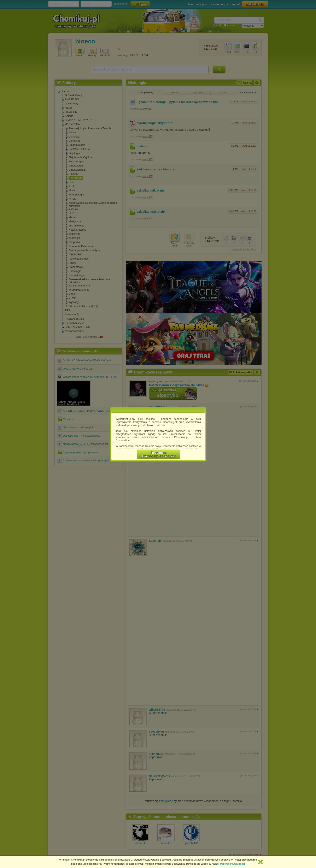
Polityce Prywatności (233, 864)
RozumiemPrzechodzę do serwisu (159, 454)
